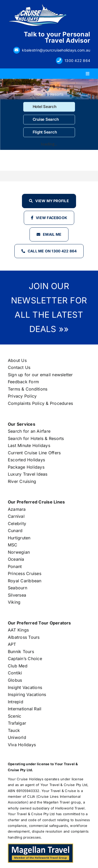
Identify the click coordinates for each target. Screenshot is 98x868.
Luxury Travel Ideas (28, 474)
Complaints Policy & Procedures (40, 403)
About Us (17, 360)
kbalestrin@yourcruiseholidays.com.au (56, 50)
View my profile (52, 201)
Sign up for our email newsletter (40, 375)
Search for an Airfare (29, 431)
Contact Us (19, 367)
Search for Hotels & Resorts (36, 438)
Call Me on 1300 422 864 (52, 251)
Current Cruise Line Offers (34, 453)
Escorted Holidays (26, 460)
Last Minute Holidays (29, 445)
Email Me (52, 234)
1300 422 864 (77, 60)
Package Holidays (26, 467)
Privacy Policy (22, 396)
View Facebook (51, 218)
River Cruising (22, 481)
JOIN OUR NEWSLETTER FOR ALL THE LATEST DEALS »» (49, 308)
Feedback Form (23, 382)
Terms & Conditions (28, 389)
